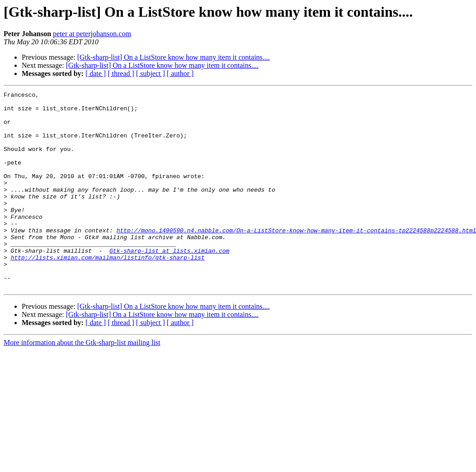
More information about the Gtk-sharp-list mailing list (82, 382)
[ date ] (96, 73)
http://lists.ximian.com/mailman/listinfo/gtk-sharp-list (108, 291)
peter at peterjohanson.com (92, 34)
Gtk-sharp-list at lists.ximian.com (169, 283)
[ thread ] (121, 73)
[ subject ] (151, 73)
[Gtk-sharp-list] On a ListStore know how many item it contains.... (174, 57)
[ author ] (180, 73)
